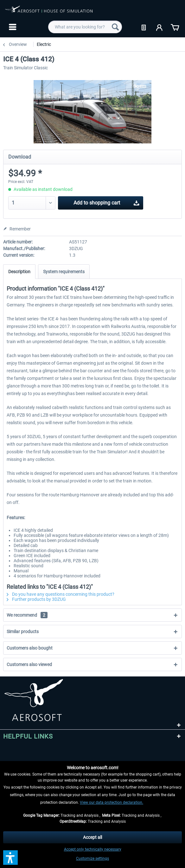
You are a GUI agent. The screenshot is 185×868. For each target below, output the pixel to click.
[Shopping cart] (175, 27)
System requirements (64, 272)
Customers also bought (30, 648)
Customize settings (92, 859)
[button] (10, 858)
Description (19, 272)
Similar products (23, 632)
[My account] (160, 27)
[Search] (115, 27)
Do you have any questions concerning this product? (61, 594)
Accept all (92, 837)
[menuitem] (12, 27)
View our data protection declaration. (112, 802)
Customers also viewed (29, 664)
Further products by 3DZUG (36, 599)
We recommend (27, 615)
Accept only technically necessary (93, 849)
